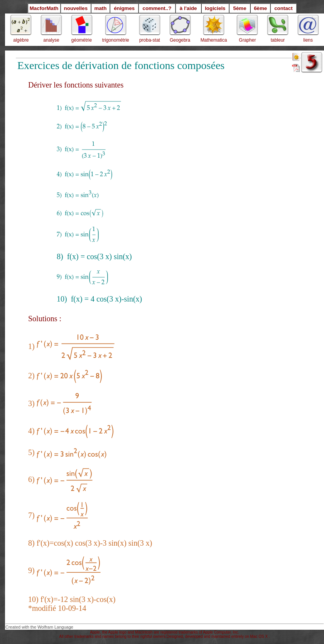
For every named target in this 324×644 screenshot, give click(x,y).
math (101, 8)
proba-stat (150, 40)
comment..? (157, 8)
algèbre (21, 40)
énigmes (124, 8)
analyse (51, 40)
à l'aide (188, 8)
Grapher (247, 40)
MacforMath (44, 8)
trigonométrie (116, 40)
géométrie (82, 40)
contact (283, 8)
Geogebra (180, 40)
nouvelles (76, 8)
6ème (260, 8)
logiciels (215, 8)
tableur (278, 40)
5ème (240, 8)
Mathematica (214, 40)
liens (308, 40)
